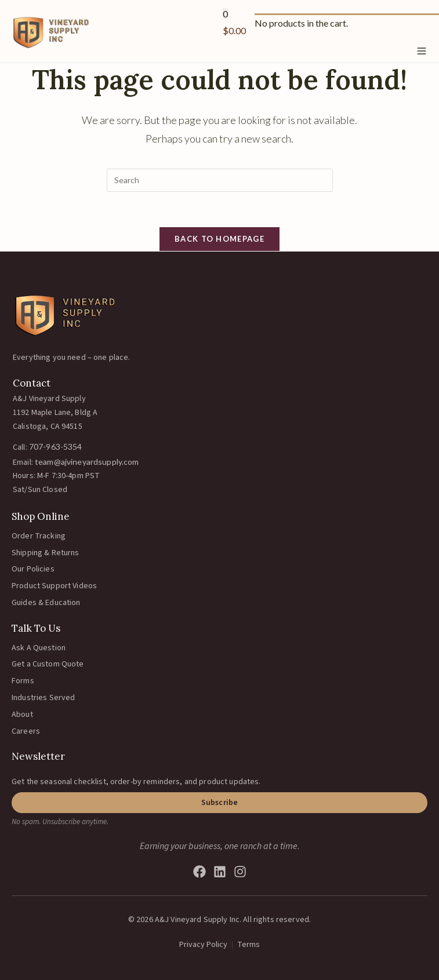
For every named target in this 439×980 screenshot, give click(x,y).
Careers (26, 731)
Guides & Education (46, 603)
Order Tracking (39, 536)
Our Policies (33, 569)
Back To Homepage (219, 239)
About (22, 715)
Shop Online (41, 516)
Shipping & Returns (46, 553)
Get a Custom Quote (48, 664)
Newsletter (38, 756)
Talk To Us (36, 628)
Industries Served (43, 698)
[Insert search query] (220, 180)
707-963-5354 (56, 447)
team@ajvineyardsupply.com (87, 462)
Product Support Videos (54, 586)
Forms (23, 681)
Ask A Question (39, 648)
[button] (219, 803)
